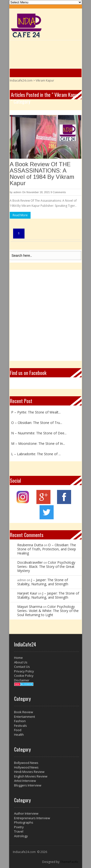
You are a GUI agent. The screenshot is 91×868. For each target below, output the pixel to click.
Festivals (21, 726)
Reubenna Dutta (30, 545)
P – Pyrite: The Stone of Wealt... (36, 412)
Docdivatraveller (30, 562)
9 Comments (58, 192)
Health (19, 735)
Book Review (24, 712)
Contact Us (22, 667)
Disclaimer (22, 680)
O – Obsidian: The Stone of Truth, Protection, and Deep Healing (47, 549)
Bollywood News (26, 763)
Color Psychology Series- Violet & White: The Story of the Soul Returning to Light (48, 611)
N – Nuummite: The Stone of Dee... (39, 433)
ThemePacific (69, 862)
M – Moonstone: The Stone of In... (38, 443)
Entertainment (25, 717)
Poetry (19, 827)
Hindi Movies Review (29, 772)
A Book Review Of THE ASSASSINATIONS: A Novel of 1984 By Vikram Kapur (42, 174)
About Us (21, 662)
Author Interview (26, 813)
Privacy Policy (24, 671)
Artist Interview (25, 781)
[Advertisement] (45, 315)
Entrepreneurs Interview (32, 818)
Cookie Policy (24, 676)
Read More (20, 215)
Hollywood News (26, 767)
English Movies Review (31, 776)
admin (17, 192)
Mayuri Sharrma (30, 607)
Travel (19, 831)
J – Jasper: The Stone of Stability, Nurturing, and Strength (43, 582)
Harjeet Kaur (27, 593)
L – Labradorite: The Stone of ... (36, 454)
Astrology (21, 836)
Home (18, 658)
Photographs (24, 822)
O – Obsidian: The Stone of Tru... (37, 423)
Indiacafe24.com (21, 80)
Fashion (20, 721)
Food (18, 730)
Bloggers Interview (28, 785)
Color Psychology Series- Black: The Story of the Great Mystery (46, 566)
